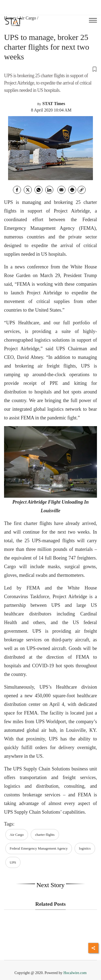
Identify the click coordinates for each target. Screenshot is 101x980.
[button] (50, 69)
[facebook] (17, 190)
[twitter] (28, 190)
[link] (82, 190)
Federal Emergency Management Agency (39, 848)
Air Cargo (27, 18)
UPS (13, 862)
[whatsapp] (39, 190)
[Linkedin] (49, 190)
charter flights (45, 835)
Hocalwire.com (75, 973)
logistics (85, 848)
